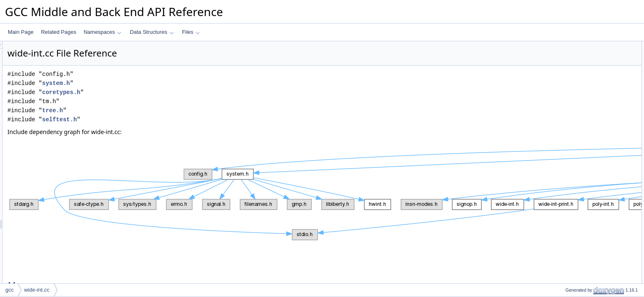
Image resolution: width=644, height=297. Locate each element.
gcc (10, 290)
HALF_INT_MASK (579, 73)
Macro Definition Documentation (587, 282)
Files (191, 32)
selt (562, 146)
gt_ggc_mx (571, 200)
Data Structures (152, 32)
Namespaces (102, 32)
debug (565, 227)
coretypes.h (164, 92)
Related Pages (58, 32)
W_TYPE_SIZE (576, 64)
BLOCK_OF (572, 82)
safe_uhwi (570, 118)
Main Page (21, 32)
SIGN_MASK (573, 100)
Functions (563, 109)
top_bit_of (569, 155)
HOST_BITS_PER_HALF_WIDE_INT (600, 55)
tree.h (156, 110)
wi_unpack (570, 164)
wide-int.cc (37, 290)
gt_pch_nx (570, 209)
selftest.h (163, 119)
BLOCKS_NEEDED (580, 91)
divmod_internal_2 (579, 182)
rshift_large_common (582, 191)
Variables (562, 264)
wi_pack (567, 173)
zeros (564, 273)
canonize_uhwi (575, 137)
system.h (159, 83)
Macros (560, 46)
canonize (568, 127)
